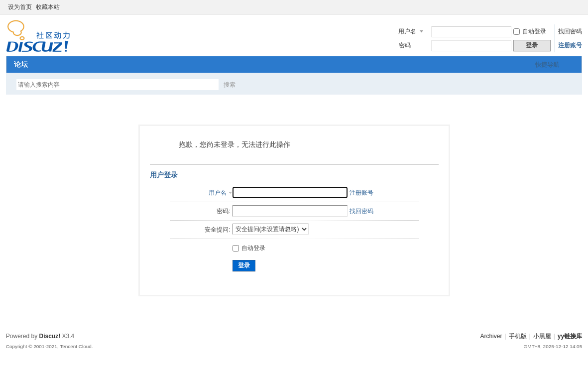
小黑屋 (542, 336)
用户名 (407, 31)
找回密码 (570, 31)
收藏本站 (48, 7)
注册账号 (570, 45)
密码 (405, 45)
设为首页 (20, 7)
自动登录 (530, 31)
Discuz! (50, 336)
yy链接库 (570, 336)
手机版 (518, 336)
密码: (223, 211)
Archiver (491, 336)
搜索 (230, 85)
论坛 (21, 64)
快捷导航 (547, 65)
